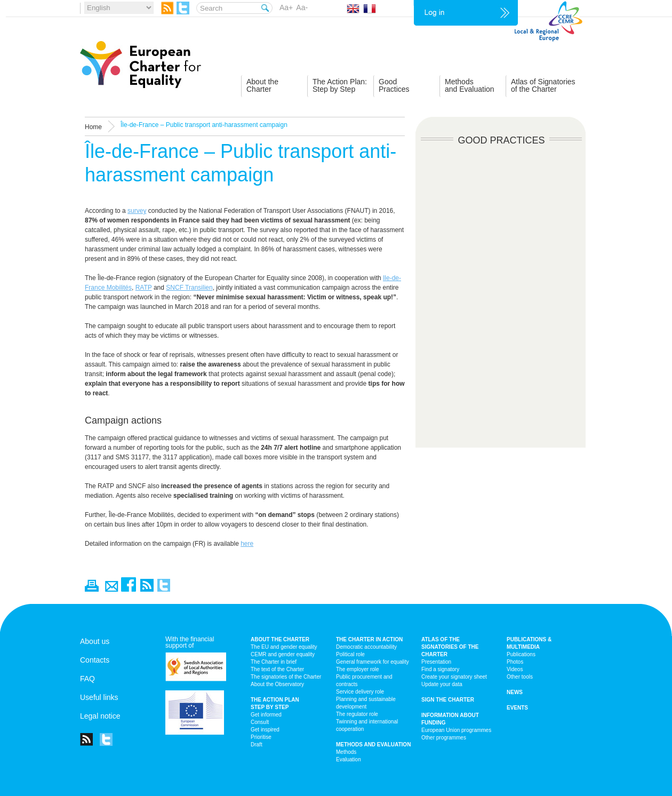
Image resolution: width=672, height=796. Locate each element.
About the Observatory (277, 684)
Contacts (95, 660)
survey (137, 211)
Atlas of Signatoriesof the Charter (543, 85)
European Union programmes (456, 730)
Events (517, 708)
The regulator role (357, 714)
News (515, 692)
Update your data (442, 684)
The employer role (358, 669)
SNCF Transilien (189, 288)
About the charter (280, 639)
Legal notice (100, 716)
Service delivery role (360, 692)
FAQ (87, 679)
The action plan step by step (275, 703)
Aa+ (286, 7)
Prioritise (261, 737)
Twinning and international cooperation (367, 725)
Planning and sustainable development (366, 703)
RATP (144, 288)
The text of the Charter (277, 669)
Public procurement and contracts (364, 680)
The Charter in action (369, 639)
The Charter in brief (274, 662)
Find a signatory (440, 669)
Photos (515, 662)
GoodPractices (394, 85)
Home (93, 127)
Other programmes (444, 738)
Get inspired (265, 730)
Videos (515, 669)
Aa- (302, 7)
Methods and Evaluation (373, 745)
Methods (346, 752)
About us (95, 641)
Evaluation (349, 759)
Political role (350, 654)
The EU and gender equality (284, 647)
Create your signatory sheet (454, 677)
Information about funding (450, 719)
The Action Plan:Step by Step (340, 85)
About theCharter (262, 85)
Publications (521, 654)
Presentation (436, 662)
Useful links (99, 697)
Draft (257, 745)
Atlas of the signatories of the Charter (450, 647)
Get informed (266, 715)
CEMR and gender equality (283, 654)
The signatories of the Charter (286, 677)
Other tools (520, 677)
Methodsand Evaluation (470, 85)
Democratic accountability (366, 647)
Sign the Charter (448, 700)
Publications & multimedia (529, 643)
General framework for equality (373, 662)
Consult (260, 722)
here (247, 544)
